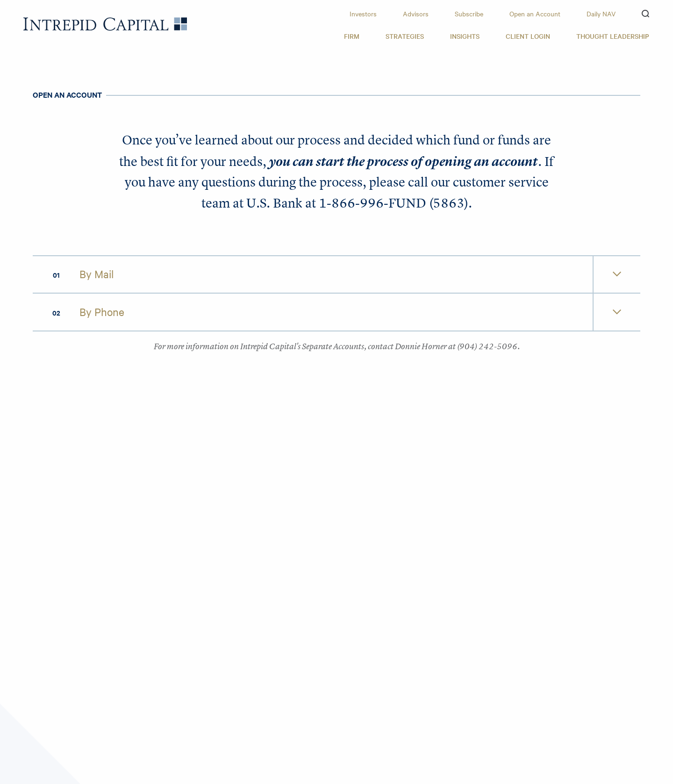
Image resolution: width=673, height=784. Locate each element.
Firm (352, 36)
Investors (363, 14)
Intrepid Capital (105, 24)
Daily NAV (601, 14)
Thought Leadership (613, 36)
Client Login (528, 36)
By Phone (102, 312)
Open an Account (535, 14)
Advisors (416, 14)
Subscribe (469, 14)
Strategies (405, 36)
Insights (465, 36)
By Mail (97, 274)
